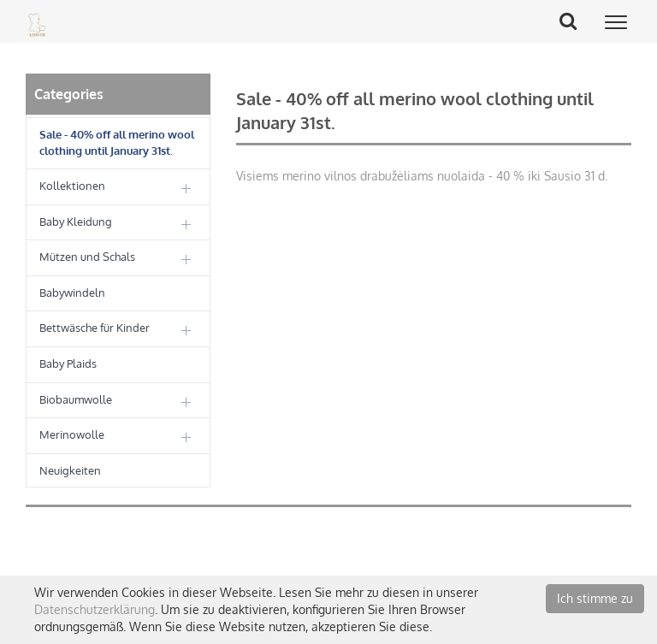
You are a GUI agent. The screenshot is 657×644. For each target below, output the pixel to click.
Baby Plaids (68, 363)
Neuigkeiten (70, 470)
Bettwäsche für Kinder (95, 328)
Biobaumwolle (76, 399)
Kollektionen (72, 186)
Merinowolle (72, 434)
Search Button (574, 21)
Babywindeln (72, 292)
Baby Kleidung (76, 222)
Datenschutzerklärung (95, 609)
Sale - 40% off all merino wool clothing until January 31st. (117, 142)
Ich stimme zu (595, 598)
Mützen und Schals (87, 257)
